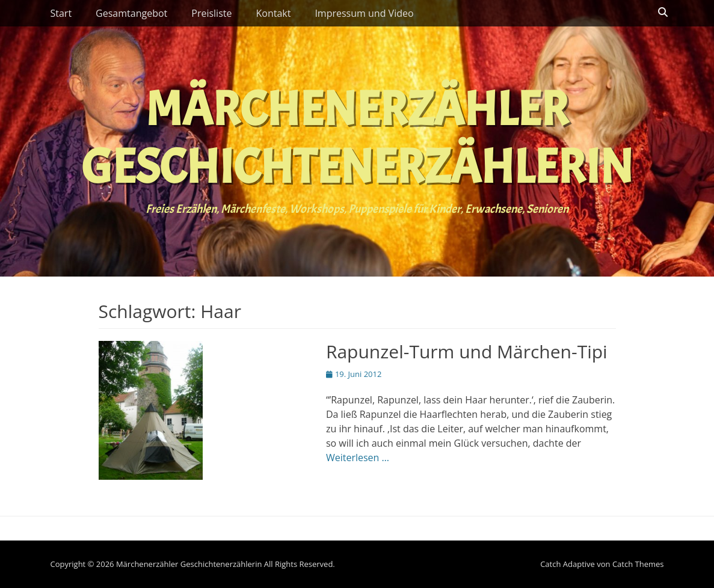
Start (61, 13)
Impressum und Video (364, 13)
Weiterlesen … (358, 458)
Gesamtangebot (131, 13)
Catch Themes (638, 564)
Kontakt (273, 13)
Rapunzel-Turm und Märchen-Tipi (467, 351)
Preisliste (211, 13)
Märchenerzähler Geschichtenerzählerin (357, 138)
